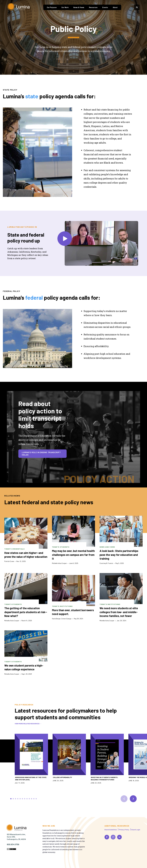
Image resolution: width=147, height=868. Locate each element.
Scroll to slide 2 (13, 799)
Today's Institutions (62, 606)
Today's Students (61, 547)
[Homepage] (19, 7)
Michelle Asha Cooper (59, 563)
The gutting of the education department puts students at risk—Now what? (26, 612)
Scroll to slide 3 (16, 799)
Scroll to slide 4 (18, 799)
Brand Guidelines (111, 830)
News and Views (107, 547)
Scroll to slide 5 (20, 799)
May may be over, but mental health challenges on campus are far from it (73, 555)
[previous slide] (124, 799)
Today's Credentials (14, 549)
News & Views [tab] (79, 7)
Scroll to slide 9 (29, 799)
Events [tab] (105, 7)
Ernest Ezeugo (66, 619)
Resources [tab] (93, 7)
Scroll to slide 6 (22, 799)
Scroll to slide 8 (27, 799)
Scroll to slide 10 (32, 799)
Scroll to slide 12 (36, 799)
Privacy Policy (124, 830)
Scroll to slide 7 (25, 799)
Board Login (136, 830)
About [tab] (115, 7)
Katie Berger (56, 619)
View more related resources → (28, 724)
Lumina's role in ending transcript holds (41, 454)
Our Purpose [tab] (52, 7)
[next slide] (133, 799)
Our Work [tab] (65, 7)
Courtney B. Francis (106, 563)
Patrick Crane (9, 561)
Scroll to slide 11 (34, 799)
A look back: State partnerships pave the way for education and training (119, 555)
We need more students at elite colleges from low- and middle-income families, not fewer (119, 612)
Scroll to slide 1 (11, 799)
